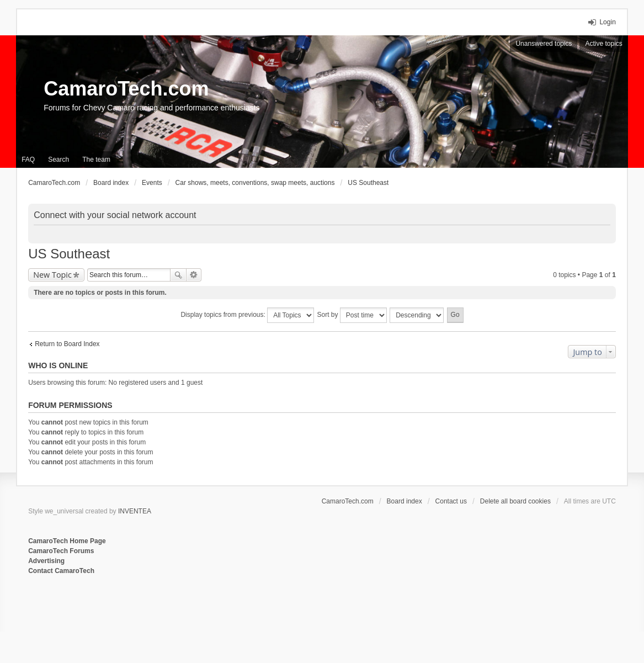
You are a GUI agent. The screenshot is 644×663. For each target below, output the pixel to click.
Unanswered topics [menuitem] (544, 44)
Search (178, 275)
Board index (405, 501)
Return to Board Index (67, 344)
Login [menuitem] (607, 22)
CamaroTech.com (126, 89)
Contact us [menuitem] (451, 501)
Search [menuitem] (58, 160)
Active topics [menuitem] (603, 44)
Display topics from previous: (247, 315)
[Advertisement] (163, 612)
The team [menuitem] (96, 160)
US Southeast (69, 254)
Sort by (352, 315)
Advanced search (194, 275)
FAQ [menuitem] (28, 160)
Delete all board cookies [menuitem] (515, 501)
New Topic (52, 275)
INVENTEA (135, 511)
